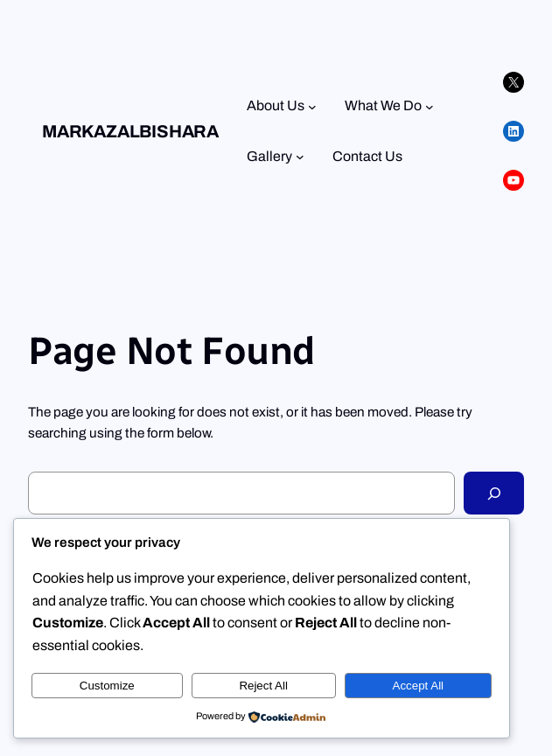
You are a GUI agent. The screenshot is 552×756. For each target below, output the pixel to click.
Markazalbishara (130, 131)
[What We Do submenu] (430, 106)
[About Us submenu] (312, 106)
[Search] (494, 493)
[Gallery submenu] (300, 157)
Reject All (263, 686)
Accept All (419, 686)
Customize (107, 686)
